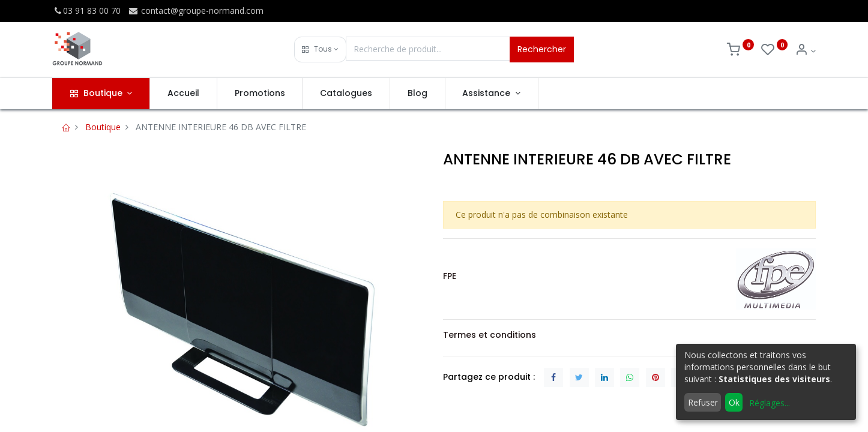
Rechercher (542, 49)
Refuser (703, 402)
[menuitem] (183, 94)
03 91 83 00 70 (86, 10)
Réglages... (770, 403)
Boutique (103, 127)
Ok (734, 402)
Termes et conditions (490, 335)
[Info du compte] (805, 51)
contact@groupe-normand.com (196, 10)
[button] (320, 49)
